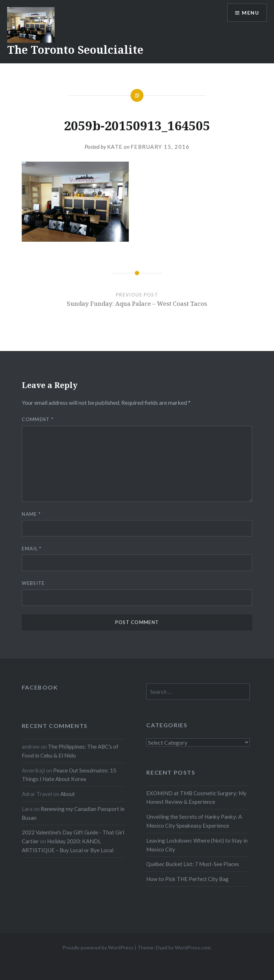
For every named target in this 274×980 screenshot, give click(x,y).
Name (31, 514)
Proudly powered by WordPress (98, 947)
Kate (115, 147)
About (68, 794)
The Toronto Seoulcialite (75, 50)
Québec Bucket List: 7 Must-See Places (193, 864)
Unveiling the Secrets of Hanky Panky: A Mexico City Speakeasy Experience (194, 821)
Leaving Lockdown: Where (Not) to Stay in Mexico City (197, 845)
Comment (38, 419)
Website (33, 583)
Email (32, 549)
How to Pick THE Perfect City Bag (187, 879)
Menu (250, 13)
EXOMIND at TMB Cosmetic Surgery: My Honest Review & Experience (196, 798)
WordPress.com (193, 947)
